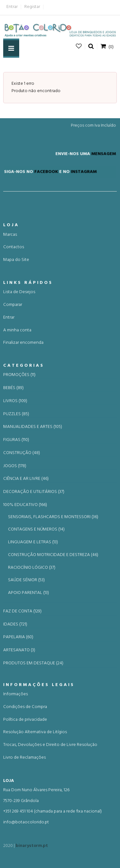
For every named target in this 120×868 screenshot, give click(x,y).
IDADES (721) (15, 674)
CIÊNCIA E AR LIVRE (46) (26, 529)
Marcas (10, 284)
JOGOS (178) (15, 516)
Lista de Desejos (19, 342)
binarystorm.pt (32, 849)
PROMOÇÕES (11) (19, 425)
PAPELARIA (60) (18, 687)
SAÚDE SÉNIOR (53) (26, 630)
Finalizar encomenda (23, 392)
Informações (16, 744)
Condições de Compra (25, 757)
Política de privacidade (25, 769)
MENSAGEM (101, 158)
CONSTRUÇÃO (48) (22, 503)
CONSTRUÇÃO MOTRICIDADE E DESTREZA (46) (53, 605)
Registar (32, 7)
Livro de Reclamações (24, 807)
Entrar (12, 7)
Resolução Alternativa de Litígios (35, 782)
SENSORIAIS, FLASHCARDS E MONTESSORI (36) (53, 567)
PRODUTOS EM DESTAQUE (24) (33, 713)
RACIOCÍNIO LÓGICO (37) (32, 617)
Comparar (13, 354)
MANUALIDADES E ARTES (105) (33, 477)
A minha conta (17, 380)
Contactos (14, 297)
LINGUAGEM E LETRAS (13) (33, 592)
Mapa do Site (16, 310)
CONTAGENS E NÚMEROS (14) (36, 579)
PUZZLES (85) (16, 464)
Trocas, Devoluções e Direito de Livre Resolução (50, 795)
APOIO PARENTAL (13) (28, 643)
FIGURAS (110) (16, 490)
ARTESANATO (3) (19, 700)
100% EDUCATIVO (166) (25, 555)
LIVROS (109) (15, 451)
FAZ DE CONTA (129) (22, 661)
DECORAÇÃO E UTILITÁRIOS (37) (34, 542)
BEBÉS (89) (13, 438)
